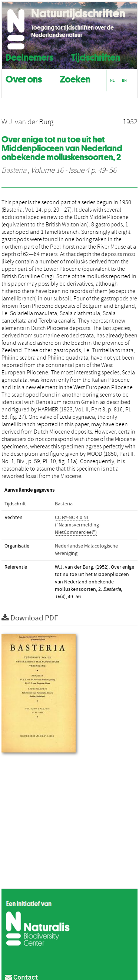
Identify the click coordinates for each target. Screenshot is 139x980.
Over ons (24, 78)
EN (124, 80)
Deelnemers (29, 56)
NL (112, 80)
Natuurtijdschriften (78, 13)
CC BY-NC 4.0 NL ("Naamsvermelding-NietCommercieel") (78, 525)
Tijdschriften (96, 56)
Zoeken (75, 78)
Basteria (14, 171)
